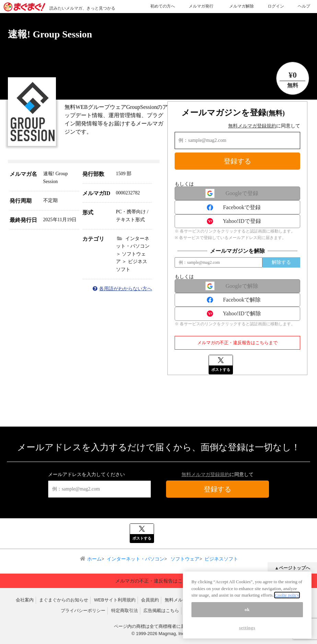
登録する (237, 161)
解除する (281, 262)
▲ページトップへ (292, 568)
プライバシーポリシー (83, 611)
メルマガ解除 (242, 6)
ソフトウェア (185, 559)
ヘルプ (304, 6)
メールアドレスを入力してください (86, 474)
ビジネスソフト (221, 559)
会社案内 (25, 600)
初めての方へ (163, 6)
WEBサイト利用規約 (115, 600)
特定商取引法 (125, 611)
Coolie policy (287, 595)
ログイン (276, 6)
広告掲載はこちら (161, 611)
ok (247, 609)
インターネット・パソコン (136, 559)
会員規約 (150, 600)
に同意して (264, 126)
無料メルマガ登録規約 (252, 126)
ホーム (94, 559)
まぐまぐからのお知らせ (64, 600)
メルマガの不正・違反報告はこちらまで (237, 343)
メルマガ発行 (201, 6)
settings (247, 628)
